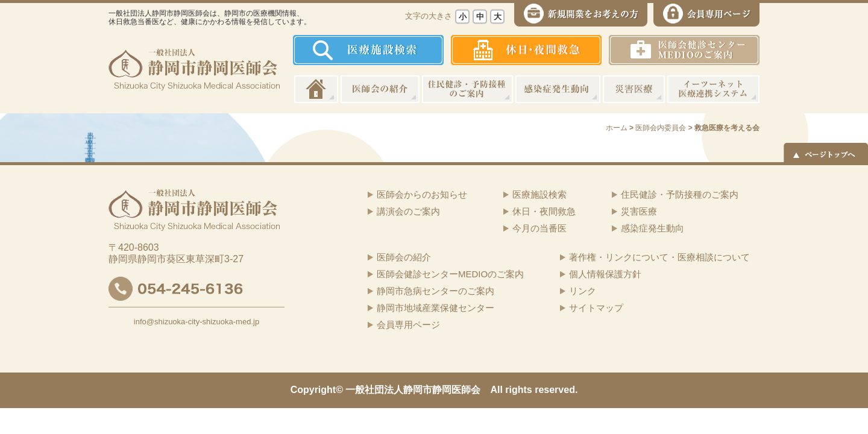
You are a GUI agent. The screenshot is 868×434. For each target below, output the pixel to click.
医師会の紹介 (380, 89)
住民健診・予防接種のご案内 (467, 89)
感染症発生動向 (558, 89)
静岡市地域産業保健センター (436, 308)
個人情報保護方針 (605, 274)
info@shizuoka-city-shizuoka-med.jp (197, 322)
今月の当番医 (539, 228)
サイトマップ (596, 308)
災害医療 (634, 89)
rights (518, 390)
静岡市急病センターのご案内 (436, 291)
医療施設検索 (539, 194)
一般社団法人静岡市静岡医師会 (413, 390)
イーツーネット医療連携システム (713, 89)
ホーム (316, 89)
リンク (583, 291)
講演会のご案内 (408, 211)
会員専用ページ (408, 325)
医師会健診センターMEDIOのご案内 (450, 274)
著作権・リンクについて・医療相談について (659, 257)
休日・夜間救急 (544, 211)
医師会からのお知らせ (422, 194)
